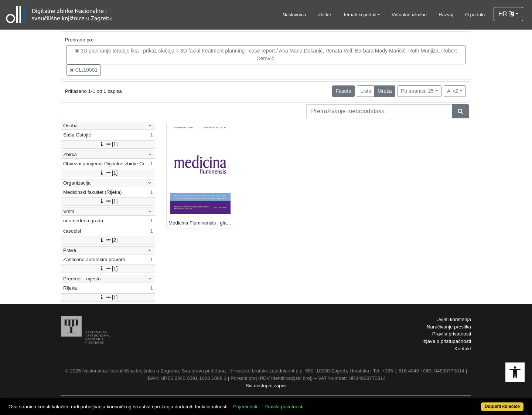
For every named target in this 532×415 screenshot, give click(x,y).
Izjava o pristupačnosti (447, 341)
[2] (108, 240)
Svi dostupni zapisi (266, 386)
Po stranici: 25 (417, 91)
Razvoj (446, 15)
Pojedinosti (245, 407)
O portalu (475, 15)
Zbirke (324, 15)
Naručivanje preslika (449, 327)
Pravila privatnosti (452, 334)
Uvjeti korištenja (454, 319)
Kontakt (463, 349)
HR (506, 14)
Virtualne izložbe (409, 15)
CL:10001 (84, 70)
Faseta (343, 91)
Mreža (385, 91)
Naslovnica (294, 15)
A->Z (453, 91)
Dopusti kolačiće (502, 406)
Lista (366, 91)
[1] (108, 144)
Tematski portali (359, 15)
